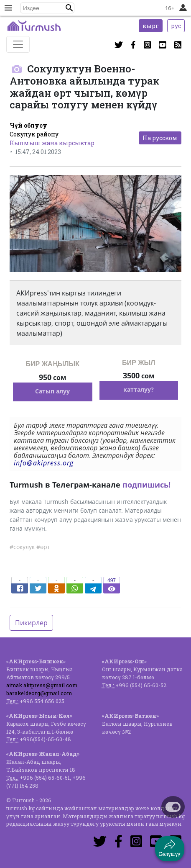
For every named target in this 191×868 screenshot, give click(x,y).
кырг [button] (151, 26)
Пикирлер (31, 623)
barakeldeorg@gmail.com (39, 693)
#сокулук (22, 547)
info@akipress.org (44, 463)
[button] (69, 8)
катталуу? (139, 389)
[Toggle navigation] (18, 44)
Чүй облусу (28, 125)
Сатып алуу (52, 391)
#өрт (43, 547)
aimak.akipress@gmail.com (42, 685)
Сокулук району (34, 134)
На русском (160, 138)
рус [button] (176, 26)
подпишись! (146, 485)
